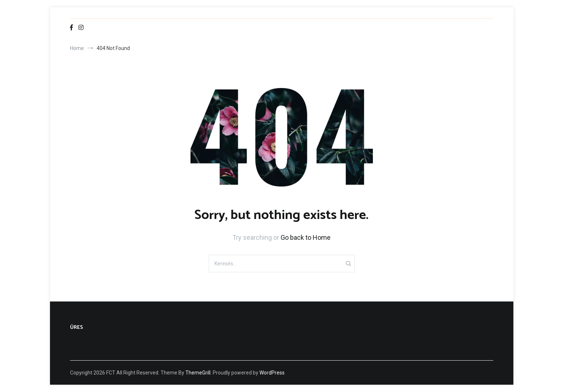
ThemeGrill (198, 373)
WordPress (272, 373)
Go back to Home (306, 237)
